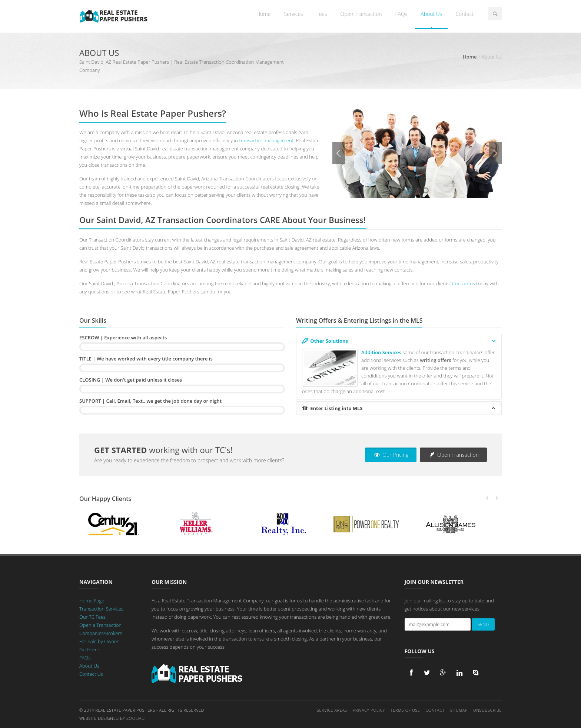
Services (293, 14)
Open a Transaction (100, 625)
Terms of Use (405, 710)
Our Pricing (391, 455)
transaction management (266, 140)
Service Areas (332, 710)
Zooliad (135, 718)
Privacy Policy (369, 710)
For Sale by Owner (99, 641)
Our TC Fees (92, 617)
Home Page (92, 601)
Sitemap (459, 710)
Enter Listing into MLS (399, 408)
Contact (464, 14)
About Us (431, 14)
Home (263, 14)
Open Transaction (361, 14)
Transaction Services (101, 609)
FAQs (401, 14)
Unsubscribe (487, 710)
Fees (322, 14)
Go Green (90, 649)
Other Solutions (399, 341)
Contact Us (91, 674)
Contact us (464, 283)
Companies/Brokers (101, 633)
